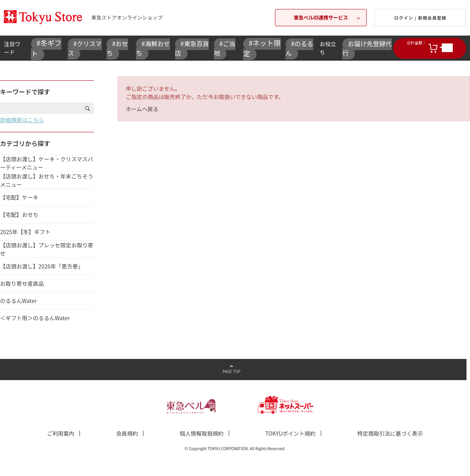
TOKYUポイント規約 (290, 433)
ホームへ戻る (142, 109)
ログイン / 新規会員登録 (420, 18)
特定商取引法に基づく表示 (390, 433)
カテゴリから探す (25, 143)
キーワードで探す (25, 92)
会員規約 (127, 433)
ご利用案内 (61, 433)
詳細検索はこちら (22, 120)
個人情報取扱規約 (202, 433)
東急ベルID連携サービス (321, 17)
